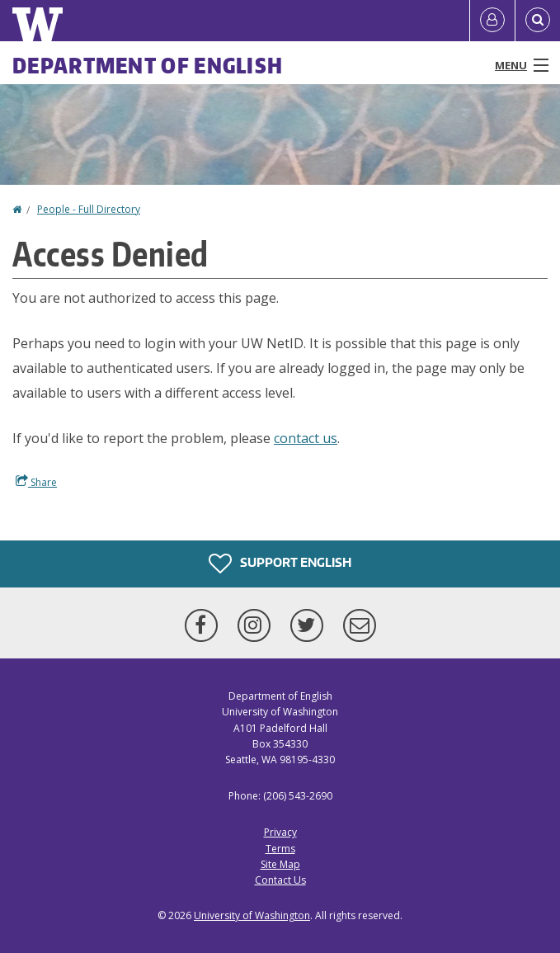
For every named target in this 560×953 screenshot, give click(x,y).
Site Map (280, 864)
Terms (280, 849)
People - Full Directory (89, 209)
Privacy (280, 832)
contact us (306, 438)
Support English (280, 564)
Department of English (148, 65)
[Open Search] (538, 21)
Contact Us (280, 880)
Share (36, 482)
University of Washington (252, 915)
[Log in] (492, 21)
